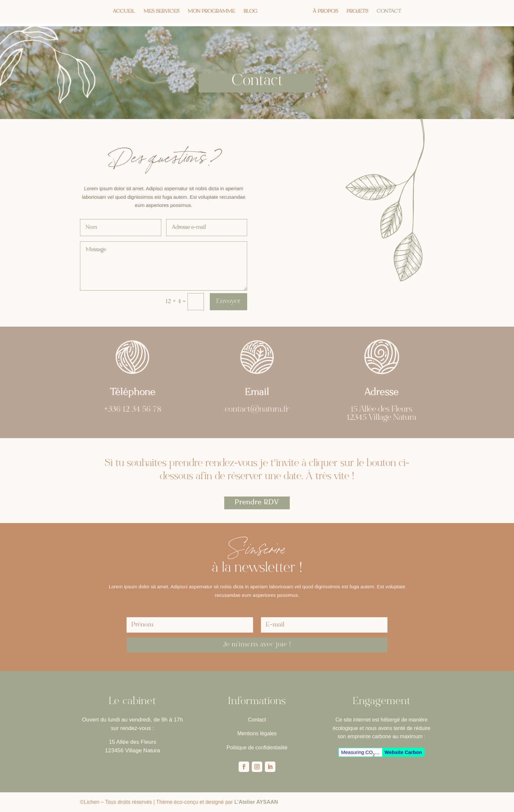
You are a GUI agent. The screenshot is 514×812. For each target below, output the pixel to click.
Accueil (122, 12)
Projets (359, 12)
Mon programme (209, 12)
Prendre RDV (257, 503)
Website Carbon (403, 752)
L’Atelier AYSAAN (256, 802)
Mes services (159, 12)
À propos (327, 12)
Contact (391, 12)
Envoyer (228, 302)
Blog (248, 12)
